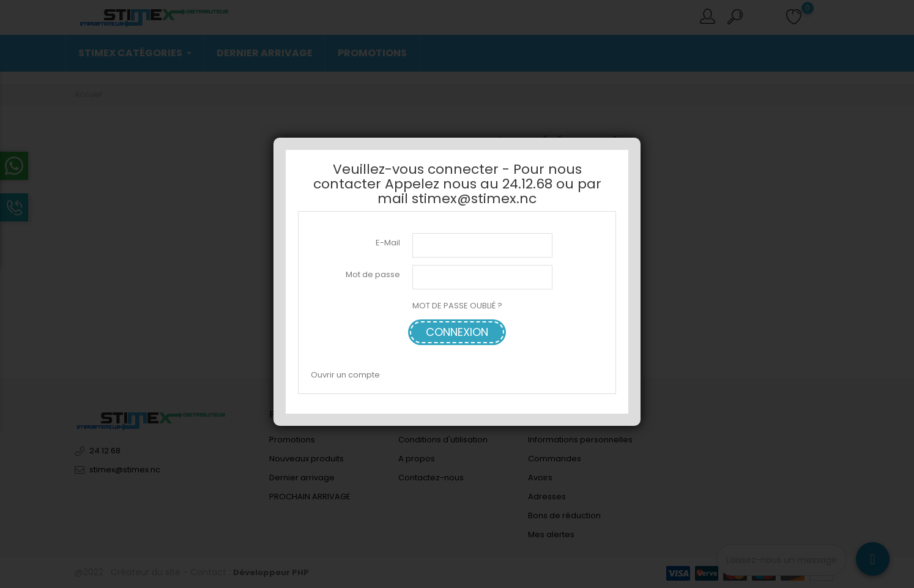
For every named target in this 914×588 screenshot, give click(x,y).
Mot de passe (373, 274)
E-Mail (388, 243)
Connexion (457, 332)
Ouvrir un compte (345, 375)
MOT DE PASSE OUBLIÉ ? (457, 306)
